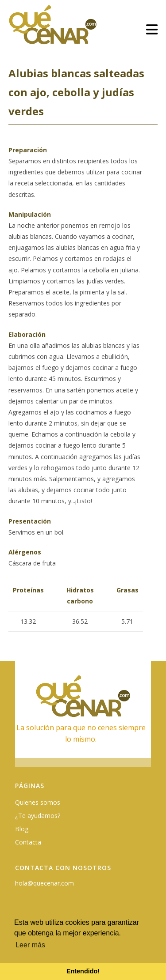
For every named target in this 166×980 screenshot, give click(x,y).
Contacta (28, 842)
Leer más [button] (30, 945)
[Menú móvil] (152, 29)
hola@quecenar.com (44, 883)
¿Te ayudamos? (38, 816)
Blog (22, 829)
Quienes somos (38, 802)
